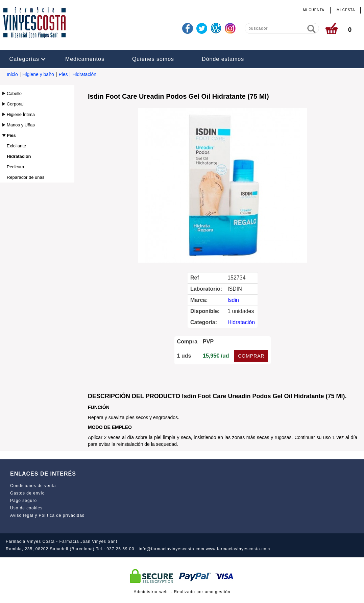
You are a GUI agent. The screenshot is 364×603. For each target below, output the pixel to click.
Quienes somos (153, 59)
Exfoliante (16, 146)
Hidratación (84, 74)
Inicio (12, 74)
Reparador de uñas (26, 177)
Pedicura (15, 167)
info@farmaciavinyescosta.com (171, 549)
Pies (63, 74)
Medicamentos (85, 59)
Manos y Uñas (21, 125)
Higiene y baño (38, 74)
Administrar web (151, 592)
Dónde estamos (223, 59)
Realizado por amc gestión (202, 592)
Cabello (14, 93)
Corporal (15, 104)
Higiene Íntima (21, 114)
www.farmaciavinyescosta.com (238, 549)
